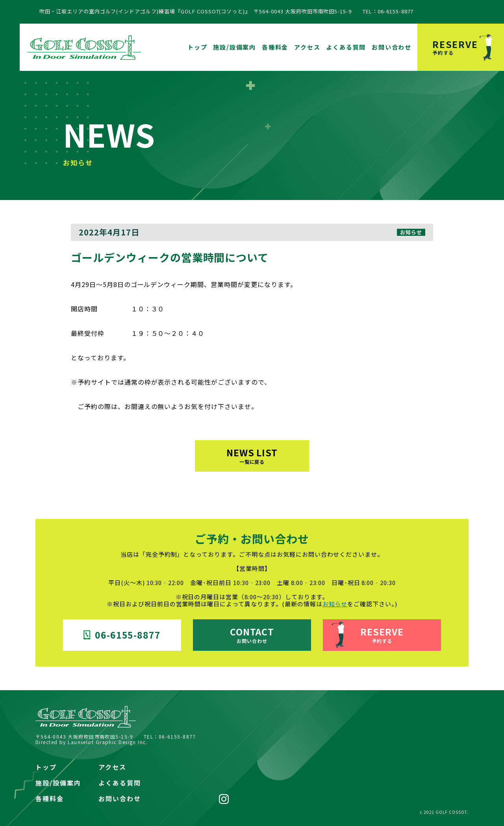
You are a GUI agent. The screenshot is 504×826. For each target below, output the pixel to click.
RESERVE (468, 47)
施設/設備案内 (234, 47)
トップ (197, 47)
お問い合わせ (392, 47)
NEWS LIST (252, 455)
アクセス (307, 47)
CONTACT (252, 634)
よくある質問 (346, 47)
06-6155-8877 (122, 635)
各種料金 (275, 47)
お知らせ (335, 604)
